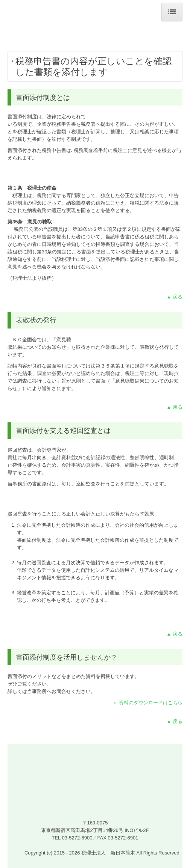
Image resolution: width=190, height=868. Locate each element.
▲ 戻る (175, 297)
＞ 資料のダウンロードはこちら (147, 703)
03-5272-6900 (77, 838)
